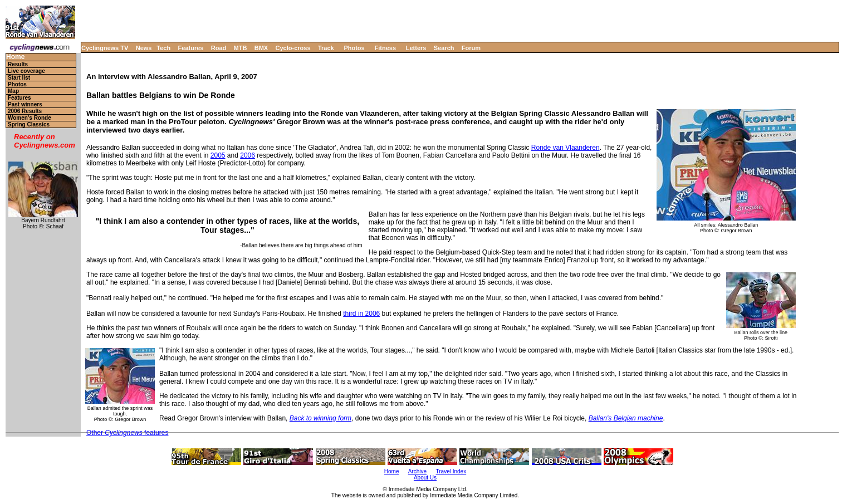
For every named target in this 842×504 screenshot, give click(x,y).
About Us (425, 478)
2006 (248, 155)
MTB (241, 48)
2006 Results (25, 111)
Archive (417, 471)
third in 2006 (361, 314)
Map (13, 91)
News (144, 48)
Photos (354, 48)
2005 (218, 155)
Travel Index (451, 471)
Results (18, 64)
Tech (163, 48)
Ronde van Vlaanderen (566, 148)
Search (444, 48)
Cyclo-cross (293, 48)
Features (191, 48)
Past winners (25, 104)
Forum (471, 48)
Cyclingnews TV (105, 48)
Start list (19, 78)
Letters (416, 48)
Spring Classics (29, 124)
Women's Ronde (30, 118)
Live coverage (26, 71)
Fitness (385, 48)
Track (326, 48)
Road (219, 48)
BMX (261, 48)
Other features (127, 433)
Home (15, 57)
